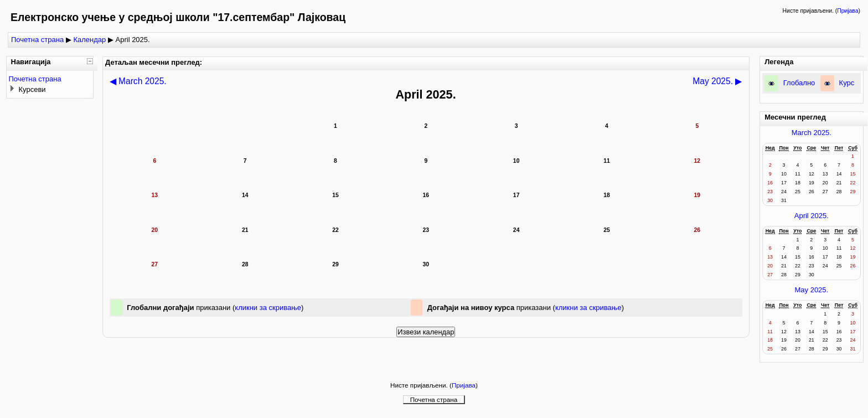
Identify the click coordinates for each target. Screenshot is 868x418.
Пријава (848, 11)
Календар (89, 40)
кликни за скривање (268, 308)
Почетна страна (37, 40)
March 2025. (812, 133)
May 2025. (811, 290)
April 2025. (812, 216)
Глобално (799, 83)
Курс (847, 83)
